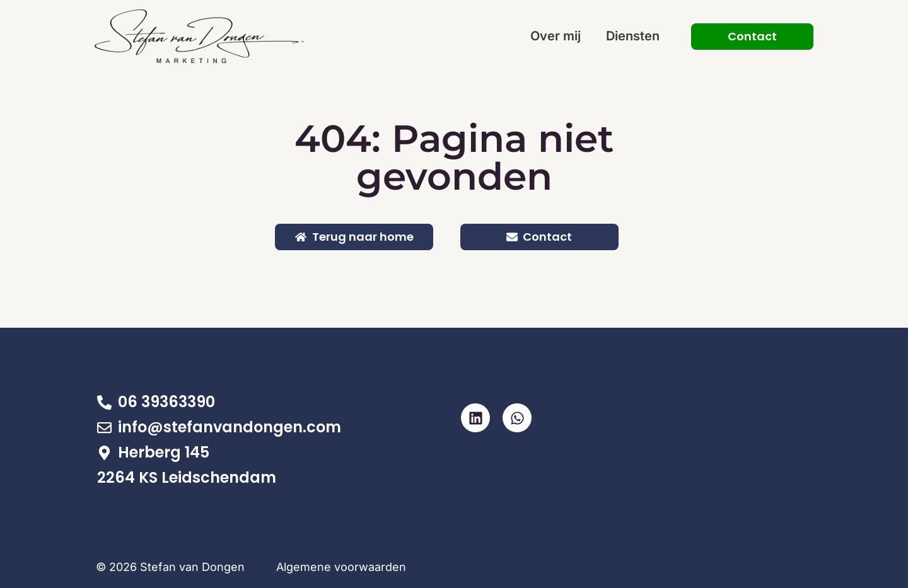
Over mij (556, 36)
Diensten (633, 36)
